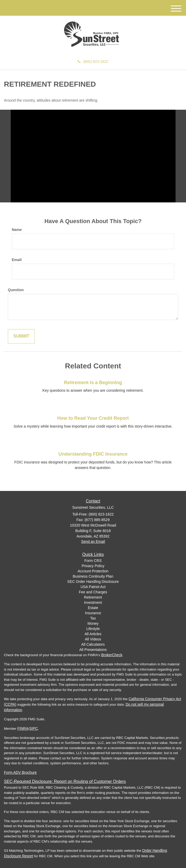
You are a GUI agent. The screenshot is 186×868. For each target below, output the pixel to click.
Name (17, 230)
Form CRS (93, 561)
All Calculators (93, 644)
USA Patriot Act (93, 587)
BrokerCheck (112, 655)
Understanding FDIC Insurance (93, 454)
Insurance (93, 613)
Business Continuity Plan (93, 576)
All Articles (93, 634)
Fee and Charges (93, 592)
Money (93, 623)
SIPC (34, 728)
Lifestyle (93, 629)
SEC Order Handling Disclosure (93, 582)
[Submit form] (21, 336)
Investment (93, 602)
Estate (93, 608)
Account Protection (93, 571)
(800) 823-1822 (93, 62)
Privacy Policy (93, 566)
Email (17, 260)
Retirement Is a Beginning (93, 383)
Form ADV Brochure (20, 772)
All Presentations (93, 650)
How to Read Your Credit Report (93, 418)
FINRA (23, 728)
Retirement (93, 597)
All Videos (93, 639)
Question (16, 290)
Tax (93, 618)
